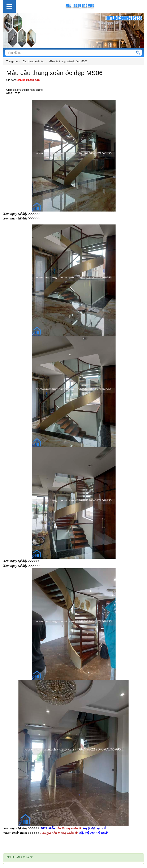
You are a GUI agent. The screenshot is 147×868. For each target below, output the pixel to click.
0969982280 (33, 80)
